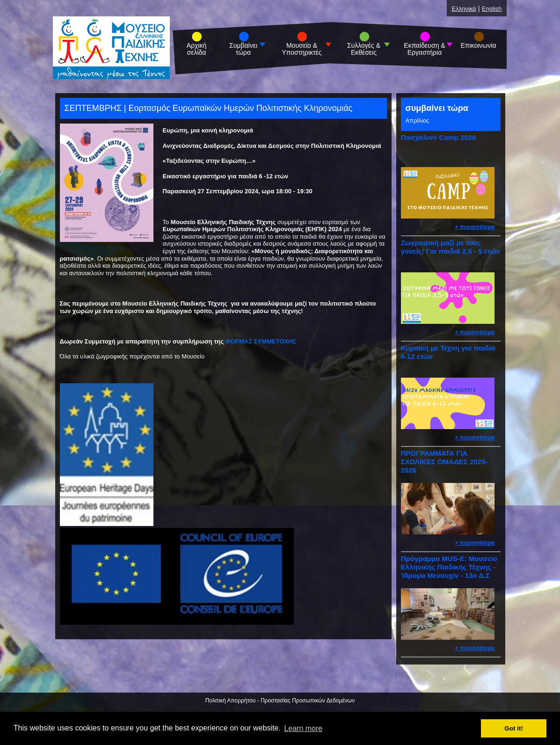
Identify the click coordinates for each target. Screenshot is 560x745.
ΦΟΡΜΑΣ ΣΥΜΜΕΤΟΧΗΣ (261, 341)
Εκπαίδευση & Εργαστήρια (424, 49)
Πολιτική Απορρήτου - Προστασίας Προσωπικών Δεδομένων (280, 701)
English (492, 9)
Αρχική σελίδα (197, 49)
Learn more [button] (303, 728)
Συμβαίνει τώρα (243, 49)
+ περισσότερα (475, 227)
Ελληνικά (464, 9)
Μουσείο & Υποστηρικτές (302, 49)
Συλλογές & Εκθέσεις (364, 49)
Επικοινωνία (479, 46)
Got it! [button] (514, 728)
